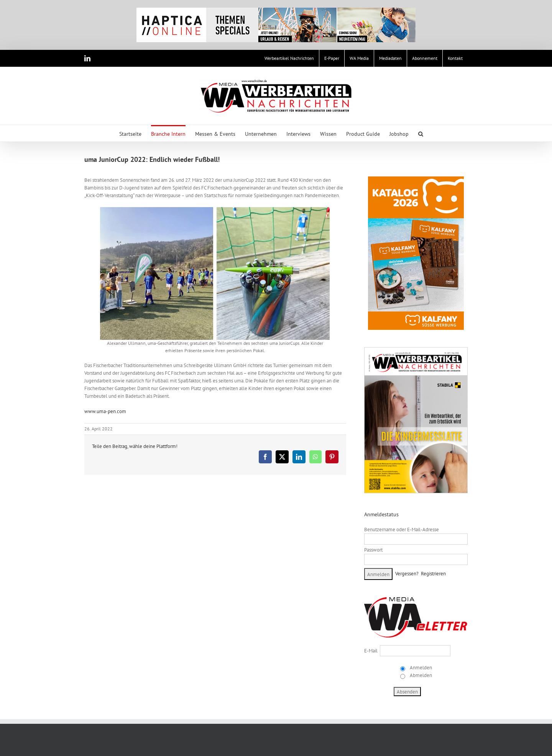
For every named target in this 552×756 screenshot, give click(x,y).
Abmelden (420, 675)
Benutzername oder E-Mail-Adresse (402, 530)
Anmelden (420, 668)
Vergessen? (407, 574)
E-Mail (371, 651)
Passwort (373, 550)
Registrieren (433, 574)
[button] (421, 133)
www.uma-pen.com (105, 411)
